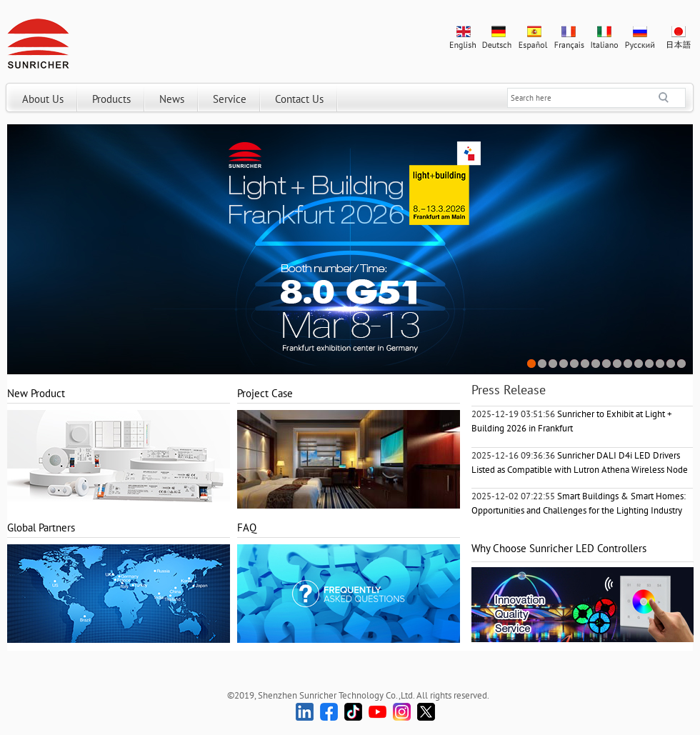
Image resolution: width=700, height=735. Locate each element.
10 (628, 364)
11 (639, 364)
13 (660, 364)
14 (671, 364)
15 (682, 364)
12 (650, 364)
